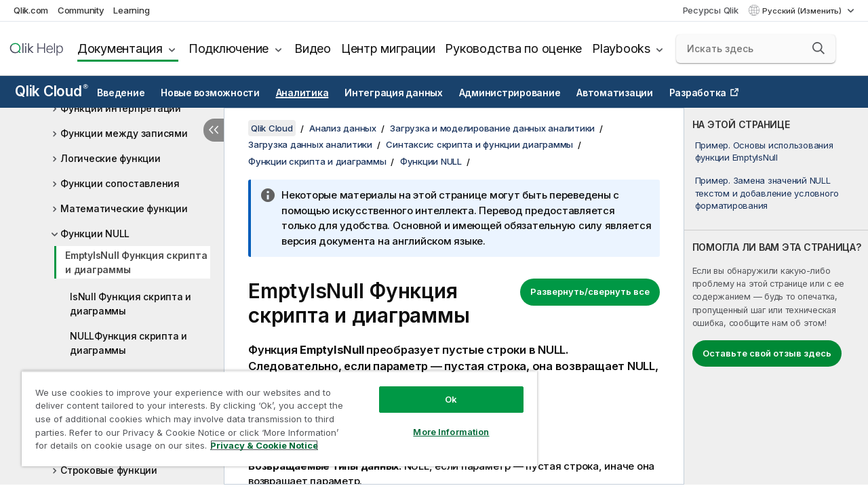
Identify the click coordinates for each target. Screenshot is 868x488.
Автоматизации (615, 93)
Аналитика (302, 93)
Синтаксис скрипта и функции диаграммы (479, 144)
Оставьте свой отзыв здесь (767, 353)
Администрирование (510, 93)
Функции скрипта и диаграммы (317, 161)
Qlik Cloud (52, 91)
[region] (273, 413)
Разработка (698, 93)
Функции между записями (124, 133)
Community (81, 10)
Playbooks (621, 48)
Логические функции (111, 158)
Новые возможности (210, 93)
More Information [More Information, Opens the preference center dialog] (441, 422)
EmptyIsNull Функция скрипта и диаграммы (136, 262)
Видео (313, 48)
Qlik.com (31, 10)
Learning (131, 10)
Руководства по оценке (513, 48)
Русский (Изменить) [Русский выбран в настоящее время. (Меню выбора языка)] (803, 11)
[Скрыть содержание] (214, 130)
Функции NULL (95, 233)
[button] (818, 48)
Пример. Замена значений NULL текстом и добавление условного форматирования (767, 192)
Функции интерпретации (121, 108)
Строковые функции (109, 470)
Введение (121, 93)
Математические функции (124, 208)
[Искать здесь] (756, 49)
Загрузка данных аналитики (310, 144)
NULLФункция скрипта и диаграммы (129, 343)
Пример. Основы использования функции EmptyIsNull (764, 151)
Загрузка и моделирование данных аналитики (492, 128)
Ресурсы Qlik (711, 10)
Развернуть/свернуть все (590, 291)
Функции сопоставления (120, 183)
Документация (120, 48)
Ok (441, 389)
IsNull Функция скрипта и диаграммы (131, 304)
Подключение (229, 48)
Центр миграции (388, 48)
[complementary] (776, 296)
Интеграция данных (394, 93)
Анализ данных (343, 128)
